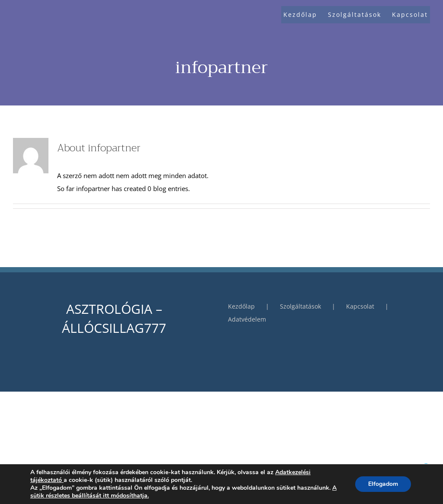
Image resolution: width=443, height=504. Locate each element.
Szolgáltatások (300, 306)
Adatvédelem (247, 319)
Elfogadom (383, 484)
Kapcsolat (360, 306)
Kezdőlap (241, 306)
